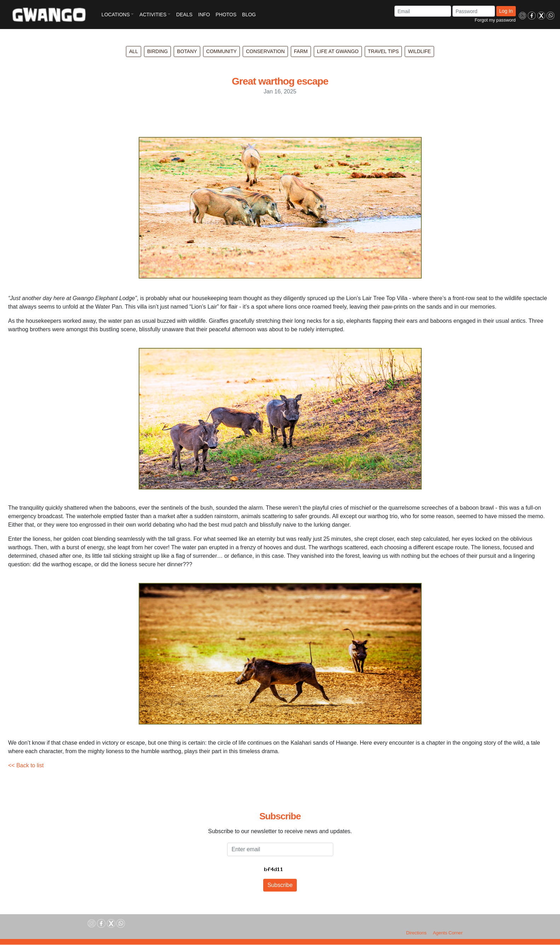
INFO (204, 15)
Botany (187, 51)
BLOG (249, 15)
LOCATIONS (116, 15)
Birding (157, 51)
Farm (301, 51)
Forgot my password (495, 20)
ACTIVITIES (153, 15)
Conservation (265, 51)
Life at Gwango (338, 51)
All (134, 51)
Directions (416, 933)
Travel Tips (383, 51)
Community (221, 51)
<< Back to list (26, 765)
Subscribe (280, 885)
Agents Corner (448, 933)
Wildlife (419, 51)
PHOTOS (226, 15)
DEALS (184, 15)
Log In (506, 11)
